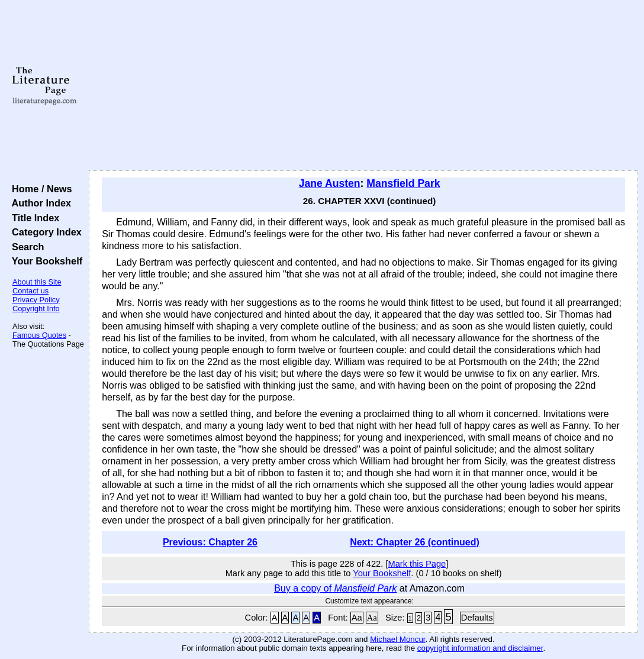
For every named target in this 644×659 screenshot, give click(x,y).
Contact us (30, 291)
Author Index (39, 203)
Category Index (44, 232)
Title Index (33, 218)
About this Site (37, 282)
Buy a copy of (335, 588)
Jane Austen (330, 183)
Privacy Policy (36, 300)
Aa (357, 618)
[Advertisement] (363, 86)
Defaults (477, 618)
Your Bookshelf (44, 261)
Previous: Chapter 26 (210, 542)
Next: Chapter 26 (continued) (415, 542)
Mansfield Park (403, 183)
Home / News (39, 189)
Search (25, 247)
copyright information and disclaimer (480, 648)
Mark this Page (417, 564)
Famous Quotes (39, 335)
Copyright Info (36, 308)
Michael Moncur (397, 639)
